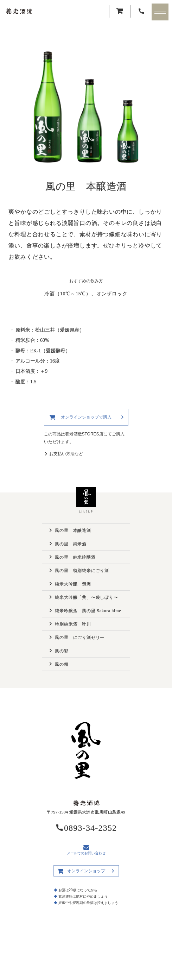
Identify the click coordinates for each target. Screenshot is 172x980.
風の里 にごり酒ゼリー (80, 637)
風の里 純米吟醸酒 (75, 557)
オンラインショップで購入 (86, 417)
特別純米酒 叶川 (73, 624)
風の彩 (62, 651)
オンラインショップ (86, 871)
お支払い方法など (66, 454)
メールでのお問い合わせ (86, 850)
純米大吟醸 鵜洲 (73, 584)
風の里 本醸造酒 (73, 530)
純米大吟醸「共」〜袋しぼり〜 (86, 597)
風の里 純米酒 (71, 544)
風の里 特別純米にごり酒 (82, 571)
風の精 (62, 664)
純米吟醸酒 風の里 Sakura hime (88, 611)
